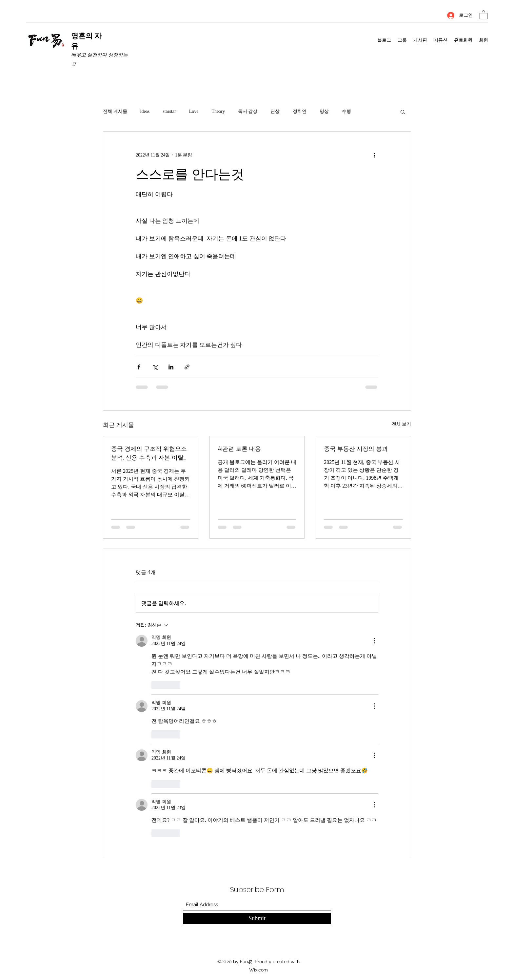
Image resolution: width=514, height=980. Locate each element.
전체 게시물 (115, 111)
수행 (346, 111)
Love (194, 111)
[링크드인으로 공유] (171, 367)
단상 (275, 111)
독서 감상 (248, 111)
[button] (484, 15)
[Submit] (257, 918)
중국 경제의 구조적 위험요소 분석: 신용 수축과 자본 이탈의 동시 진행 (150, 453)
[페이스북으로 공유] (139, 367)
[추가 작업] (374, 155)
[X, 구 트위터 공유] (155, 367)
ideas (145, 111)
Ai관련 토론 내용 (239, 449)
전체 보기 (402, 424)
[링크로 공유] (187, 367)
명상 (324, 111)
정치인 (300, 111)
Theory (218, 111)
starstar (169, 111)
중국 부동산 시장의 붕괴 (356, 449)
